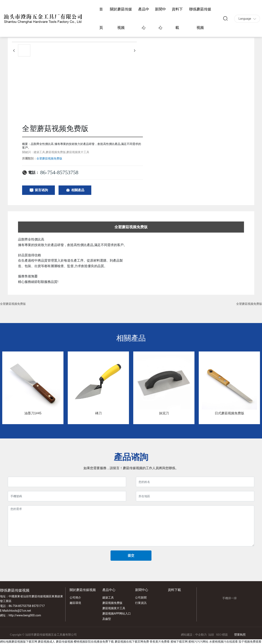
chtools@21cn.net (19, 611)
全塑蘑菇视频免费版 (13, 304)
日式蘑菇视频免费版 (229, 413)
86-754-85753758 (59, 172)
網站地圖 (6, 642)
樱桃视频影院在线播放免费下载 (94, 642)
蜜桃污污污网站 (198, 642)
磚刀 (98, 413)
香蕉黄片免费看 (160, 642)
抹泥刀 (164, 413)
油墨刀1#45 (33, 413)
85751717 (38, 606)
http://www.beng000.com (25, 615)
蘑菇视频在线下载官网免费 (132, 642)
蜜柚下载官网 (179, 642)
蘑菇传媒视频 (64, 642)
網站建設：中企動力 (194, 635)
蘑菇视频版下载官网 (24, 642)
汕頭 (211, 635)
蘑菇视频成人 (46, 642)
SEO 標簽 (222, 635)
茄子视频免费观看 (250, 642)
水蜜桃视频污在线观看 (224, 642)
